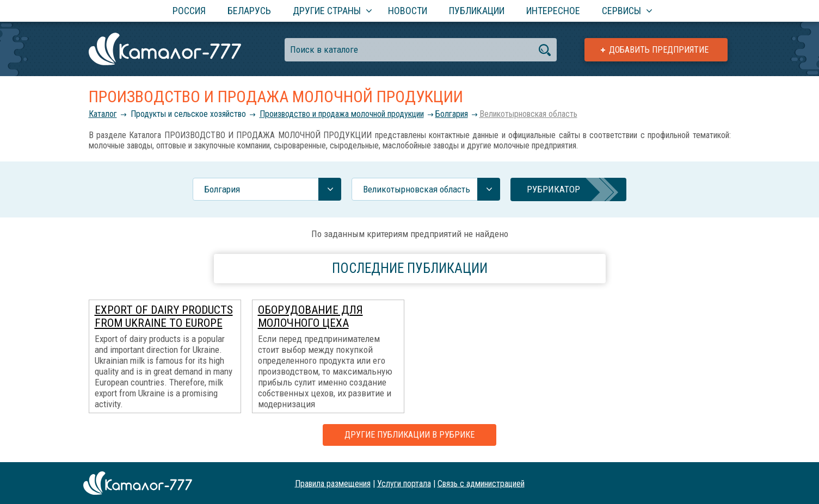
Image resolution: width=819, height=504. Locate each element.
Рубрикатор (553, 189)
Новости (408, 11)
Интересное (553, 11)
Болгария (452, 114)
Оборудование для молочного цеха (310, 316)
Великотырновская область (528, 114)
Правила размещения (333, 483)
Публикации (477, 11)
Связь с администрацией (481, 483)
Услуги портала (404, 483)
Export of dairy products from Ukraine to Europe (164, 316)
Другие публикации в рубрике (409, 435)
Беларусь (249, 11)
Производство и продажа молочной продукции (342, 114)
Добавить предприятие (659, 50)
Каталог (103, 114)
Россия (189, 11)
